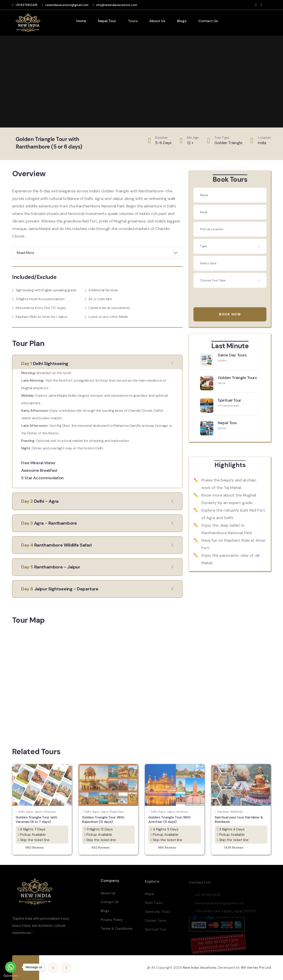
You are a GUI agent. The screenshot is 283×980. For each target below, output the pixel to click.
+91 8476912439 (26, 5)
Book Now (230, 314)
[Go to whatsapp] (11, 967)
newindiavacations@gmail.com (67, 5)
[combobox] (230, 246)
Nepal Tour (107, 21)
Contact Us (208, 21)
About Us (157, 21)
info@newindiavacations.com (117, 5)
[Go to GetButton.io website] (11, 976)
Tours (133, 21)
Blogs (182, 21)
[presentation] (227, 299)
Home (81, 21)
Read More (26, 253)
